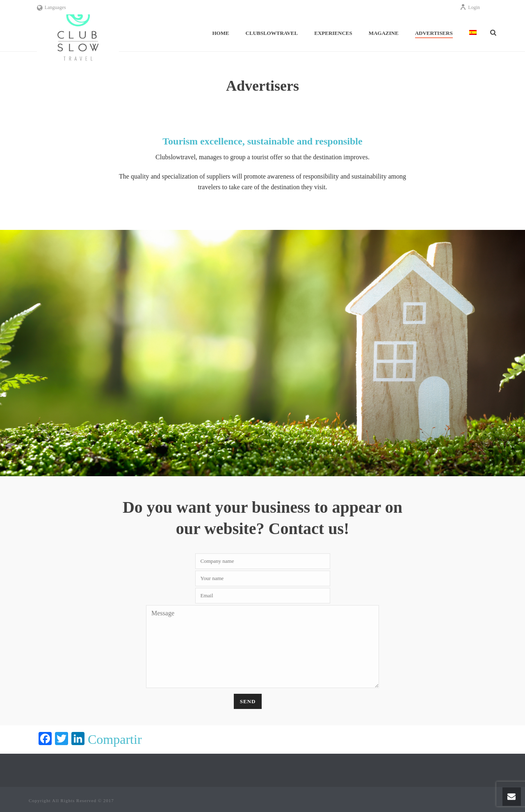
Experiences (333, 33)
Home (220, 33)
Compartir (115, 739)
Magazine (384, 33)
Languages (51, 7)
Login (470, 7)
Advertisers (434, 33)
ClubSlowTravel (272, 33)
